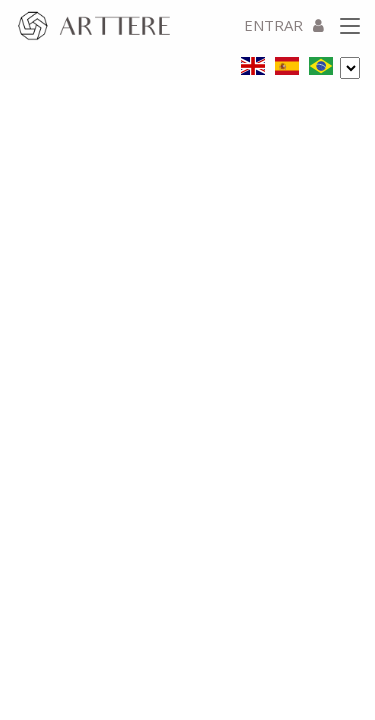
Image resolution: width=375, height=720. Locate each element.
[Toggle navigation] (350, 27)
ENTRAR (284, 25)
